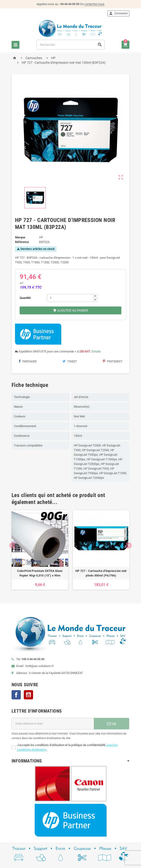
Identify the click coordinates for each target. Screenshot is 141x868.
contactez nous (94, 4)
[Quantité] (70, 298)
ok (112, 724)
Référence (22, 242)
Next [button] (129, 545)
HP (41, 237)
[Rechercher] (71, 45)
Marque (20, 237)
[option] (40, 550)
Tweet (70, 361)
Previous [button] (12, 545)
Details (96, 351)
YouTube (28, 695)
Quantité (25, 298)
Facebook (16, 695)
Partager (28, 361)
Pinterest (113, 361)
